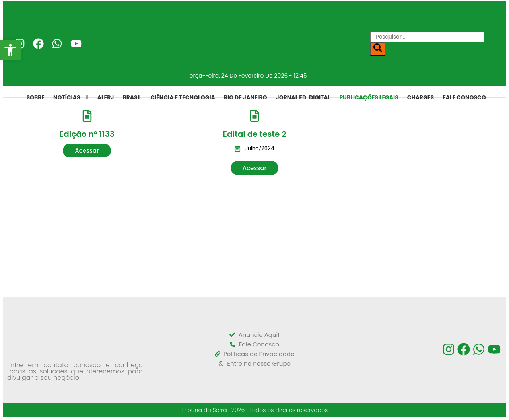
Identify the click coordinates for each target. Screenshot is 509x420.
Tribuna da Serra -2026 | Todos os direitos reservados (255, 410)
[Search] (378, 49)
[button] (87, 151)
